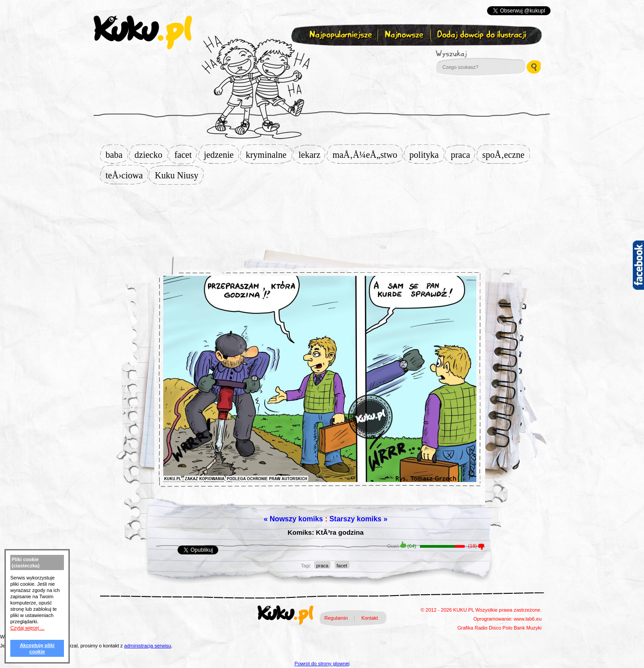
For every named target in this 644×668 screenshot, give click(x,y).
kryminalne (269, 155)
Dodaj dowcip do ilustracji (482, 35)
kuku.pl (143, 33)
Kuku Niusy (179, 175)
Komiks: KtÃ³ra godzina (326, 532)
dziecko (151, 155)
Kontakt (370, 618)
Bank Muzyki (528, 628)
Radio (481, 628)
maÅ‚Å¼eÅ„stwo (367, 155)
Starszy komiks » (358, 519)
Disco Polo (501, 628)
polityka (427, 155)
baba (117, 155)
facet (186, 155)
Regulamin (336, 618)
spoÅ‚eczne (506, 155)
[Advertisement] (322, 213)
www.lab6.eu (528, 619)
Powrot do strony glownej (322, 664)
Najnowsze (405, 35)
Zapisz (320, 56)
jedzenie (222, 155)
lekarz (312, 155)
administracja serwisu (148, 646)
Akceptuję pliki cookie (37, 648)
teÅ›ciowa (127, 175)
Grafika (465, 628)
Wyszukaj (476, 54)
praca (463, 155)
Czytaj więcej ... (27, 628)
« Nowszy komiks (294, 519)
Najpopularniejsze (339, 35)
